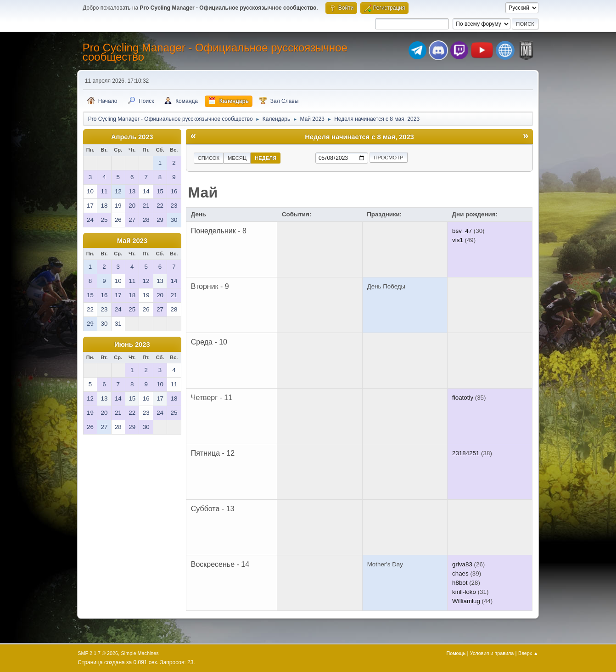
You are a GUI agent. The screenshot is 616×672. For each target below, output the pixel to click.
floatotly (463, 398)
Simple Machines (140, 653)
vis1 (458, 240)
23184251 (466, 453)
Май (203, 192)
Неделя (266, 158)
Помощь (456, 653)
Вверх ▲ (528, 653)
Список (209, 158)
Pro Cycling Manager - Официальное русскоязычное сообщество (215, 52)
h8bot (460, 583)
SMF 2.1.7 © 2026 (98, 653)
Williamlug (466, 601)
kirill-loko (464, 592)
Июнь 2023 (132, 344)
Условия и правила (492, 653)
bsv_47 (462, 231)
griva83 (462, 564)
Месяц (237, 158)
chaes (460, 573)
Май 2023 (132, 241)
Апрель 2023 (132, 137)
